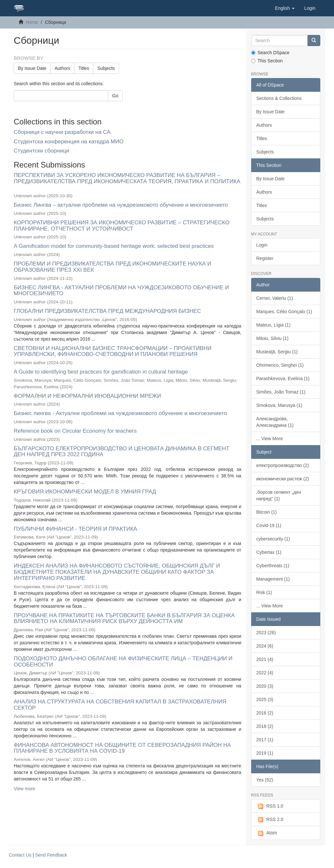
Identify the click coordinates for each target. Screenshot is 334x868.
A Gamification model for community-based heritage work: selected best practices (114, 246)
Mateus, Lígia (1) (273, 325)
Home (32, 22)
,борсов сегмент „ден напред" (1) (279, 495)
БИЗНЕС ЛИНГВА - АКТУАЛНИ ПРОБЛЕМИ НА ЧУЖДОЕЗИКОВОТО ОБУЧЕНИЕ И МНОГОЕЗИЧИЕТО (121, 291)
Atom (267, 833)
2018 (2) (265, 726)
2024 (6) (265, 646)
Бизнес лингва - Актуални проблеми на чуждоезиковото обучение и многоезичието (120, 413)
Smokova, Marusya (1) (279, 405)
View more (24, 789)
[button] (285, 8)
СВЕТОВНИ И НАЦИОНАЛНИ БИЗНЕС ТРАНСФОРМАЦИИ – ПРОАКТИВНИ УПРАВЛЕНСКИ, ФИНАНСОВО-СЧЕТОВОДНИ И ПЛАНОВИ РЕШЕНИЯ (113, 351)
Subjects (106, 68)
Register (265, 258)
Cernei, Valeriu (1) (275, 298)
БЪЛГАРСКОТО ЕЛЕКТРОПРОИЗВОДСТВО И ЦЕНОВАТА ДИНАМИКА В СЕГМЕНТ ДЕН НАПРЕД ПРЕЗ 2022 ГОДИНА (121, 452)
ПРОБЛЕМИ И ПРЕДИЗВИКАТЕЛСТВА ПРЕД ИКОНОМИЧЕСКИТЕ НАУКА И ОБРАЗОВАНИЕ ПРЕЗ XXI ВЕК (113, 267)
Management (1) (273, 579)
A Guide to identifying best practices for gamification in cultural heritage (101, 372)
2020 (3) (265, 686)
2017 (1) (265, 740)
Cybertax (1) (269, 552)
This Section (267, 61)
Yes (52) (265, 780)
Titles (84, 68)
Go (115, 96)
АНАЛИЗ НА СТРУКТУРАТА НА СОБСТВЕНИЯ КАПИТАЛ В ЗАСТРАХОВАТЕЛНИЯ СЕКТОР (120, 705)
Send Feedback (51, 855)
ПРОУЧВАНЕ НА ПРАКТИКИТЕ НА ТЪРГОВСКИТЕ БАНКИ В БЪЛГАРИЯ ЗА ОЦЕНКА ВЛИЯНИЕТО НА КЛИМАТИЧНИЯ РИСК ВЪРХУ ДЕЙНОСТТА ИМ (124, 619)
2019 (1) (265, 753)
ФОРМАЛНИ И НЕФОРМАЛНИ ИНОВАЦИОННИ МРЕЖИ (87, 396)
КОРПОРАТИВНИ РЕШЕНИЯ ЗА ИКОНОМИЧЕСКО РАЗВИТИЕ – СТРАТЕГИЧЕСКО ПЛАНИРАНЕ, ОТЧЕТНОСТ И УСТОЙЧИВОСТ (122, 226)
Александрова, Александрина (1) (275, 422)
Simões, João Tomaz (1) (281, 392)
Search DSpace (270, 53)
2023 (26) (266, 633)
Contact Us (20, 855)
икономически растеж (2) (283, 479)
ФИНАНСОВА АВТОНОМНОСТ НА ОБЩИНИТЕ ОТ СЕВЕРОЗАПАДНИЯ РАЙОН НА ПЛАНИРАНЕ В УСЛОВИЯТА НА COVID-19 (122, 748)
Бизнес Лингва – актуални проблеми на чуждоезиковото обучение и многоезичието (121, 205)
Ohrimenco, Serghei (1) (280, 365)
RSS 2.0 (270, 820)
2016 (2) (265, 713)
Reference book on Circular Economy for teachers (75, 431)
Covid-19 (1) (269, 525)
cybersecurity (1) (273, 539)
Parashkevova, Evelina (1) (283, 378)
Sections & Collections (279, 98)
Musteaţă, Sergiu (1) (277, 352)
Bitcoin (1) (267, 512)
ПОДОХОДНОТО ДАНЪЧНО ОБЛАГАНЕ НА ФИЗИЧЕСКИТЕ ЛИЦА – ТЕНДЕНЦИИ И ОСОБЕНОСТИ (123, 662)
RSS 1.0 (270, 806)
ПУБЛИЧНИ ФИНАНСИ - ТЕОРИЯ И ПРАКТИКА (76, 529)
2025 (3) (265, 699)
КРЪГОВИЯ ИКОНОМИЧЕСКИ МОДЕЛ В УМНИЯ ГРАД (85, 492)
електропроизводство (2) (283, 465)
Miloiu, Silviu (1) (273, 338)
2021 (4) (265, 659)
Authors (62, 68)
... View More (270, 439)
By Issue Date (32, 68)
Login (262, 245)
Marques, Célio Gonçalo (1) (284, 312)
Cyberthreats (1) (273, 566)
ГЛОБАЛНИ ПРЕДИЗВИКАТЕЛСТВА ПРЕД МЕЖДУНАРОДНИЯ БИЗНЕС (107, 311)
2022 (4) (265, 673)
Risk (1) (264, 592)
